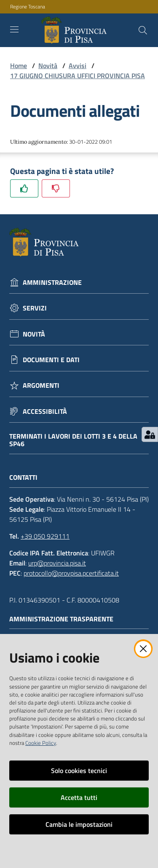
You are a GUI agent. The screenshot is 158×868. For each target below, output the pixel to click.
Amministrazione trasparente (66, 619)
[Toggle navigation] (14, 29)
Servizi (35, 308)
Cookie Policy (41, 743)
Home (19, 66)
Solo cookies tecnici (79, 771)
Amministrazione (52, 283)
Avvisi (78, 66)
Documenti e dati (51, 360)
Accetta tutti (79, 797)
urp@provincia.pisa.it (57, 563)
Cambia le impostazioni (79, 824)
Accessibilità (45, 412)
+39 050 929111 (45, 536)
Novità (48, 66)
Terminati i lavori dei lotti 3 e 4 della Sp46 (73, 440)
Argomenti (41, 385)
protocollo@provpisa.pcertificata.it (71, 573)
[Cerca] (143, 30)
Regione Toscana (28, 7)
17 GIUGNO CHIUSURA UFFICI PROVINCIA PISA (78, 76)
